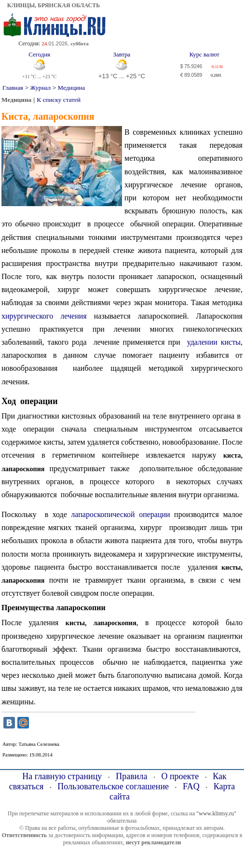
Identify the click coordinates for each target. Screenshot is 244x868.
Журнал (41, 88)
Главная (13, 88)
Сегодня (39, 55)
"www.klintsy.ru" (216, 813)
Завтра (122, 55)
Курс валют (204, 55)
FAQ (191, 786)
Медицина (71, 88)
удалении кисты (214, 342)
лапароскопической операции (120, 514)
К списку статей (59, 100)
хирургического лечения (44, 316)
